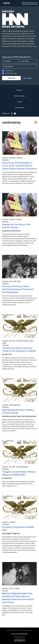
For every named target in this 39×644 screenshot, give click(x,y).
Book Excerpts (19, 96)
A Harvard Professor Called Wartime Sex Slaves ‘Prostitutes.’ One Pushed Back (18, 289)
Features (19, 90)
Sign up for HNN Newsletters (19, 634)
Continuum (9, 71)
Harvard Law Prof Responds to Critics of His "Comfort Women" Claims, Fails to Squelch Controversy (19, 166)
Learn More (27, 78)
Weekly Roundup (11, 73)
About (20, 102)
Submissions (20, 107)
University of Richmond (30, 4)
